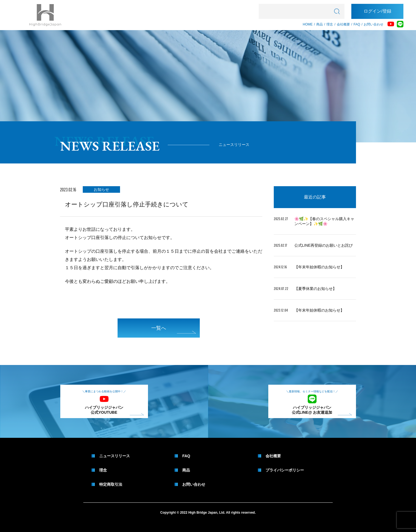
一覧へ (174, 330)
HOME (308, 24)
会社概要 (343, 24)
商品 (320, 24)
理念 (330, 24)
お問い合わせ (374, 24)
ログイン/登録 (377, 11)
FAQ (357, 24)
